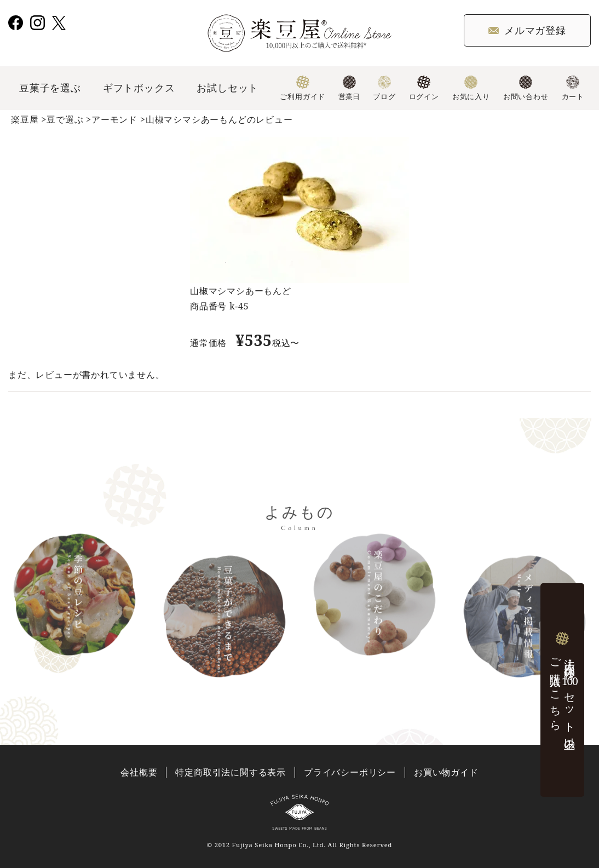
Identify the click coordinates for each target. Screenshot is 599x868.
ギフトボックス (139, 88)
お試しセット (227, 88)
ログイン (424, 88)
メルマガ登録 (527, 30)
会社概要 (139, 772)
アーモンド (114, 119)
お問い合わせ (526, 88)
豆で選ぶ (65, 119)
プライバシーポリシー (350, 772)
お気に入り (471, 88)
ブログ (384, 88)
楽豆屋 (25, 119)
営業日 (349, 88)
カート (573, 88)
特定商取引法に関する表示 (231, 772)
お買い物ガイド (446, 772)
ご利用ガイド (303, 88)
